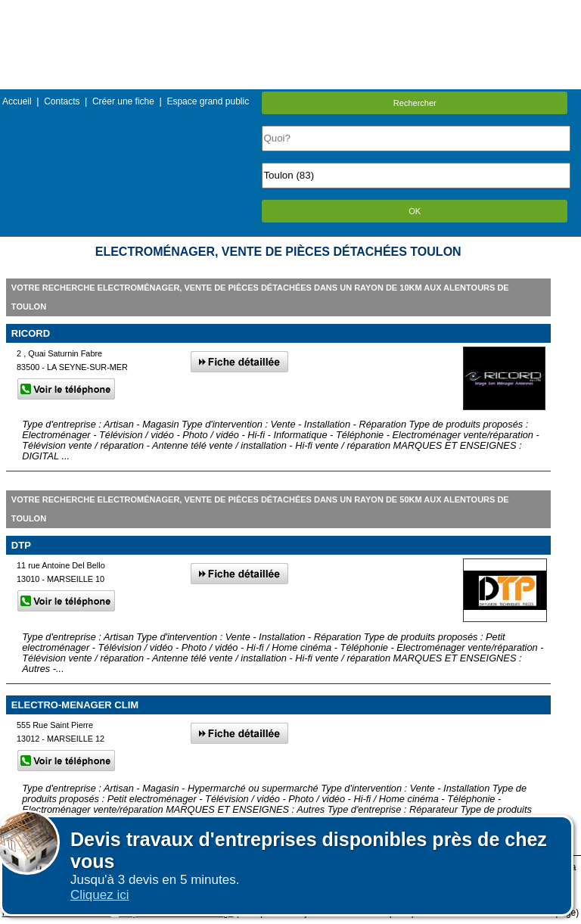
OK (415, 211)
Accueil (17, 101)
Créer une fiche (123, 101)
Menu (290, 11)
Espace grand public (208, 101)
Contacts (62, 101)
